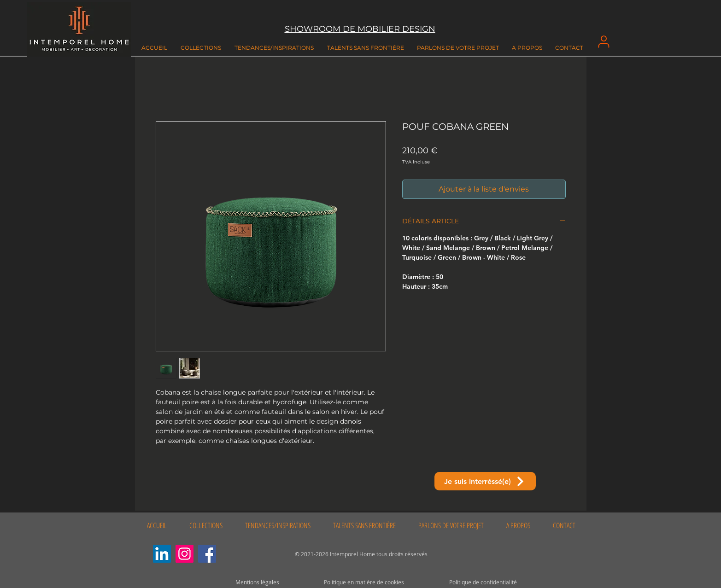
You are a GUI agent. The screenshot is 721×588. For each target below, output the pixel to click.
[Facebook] (207, 554)
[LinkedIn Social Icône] (162, 554)
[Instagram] (185, 554)
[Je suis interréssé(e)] (485, 481)
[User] (604, 41)
